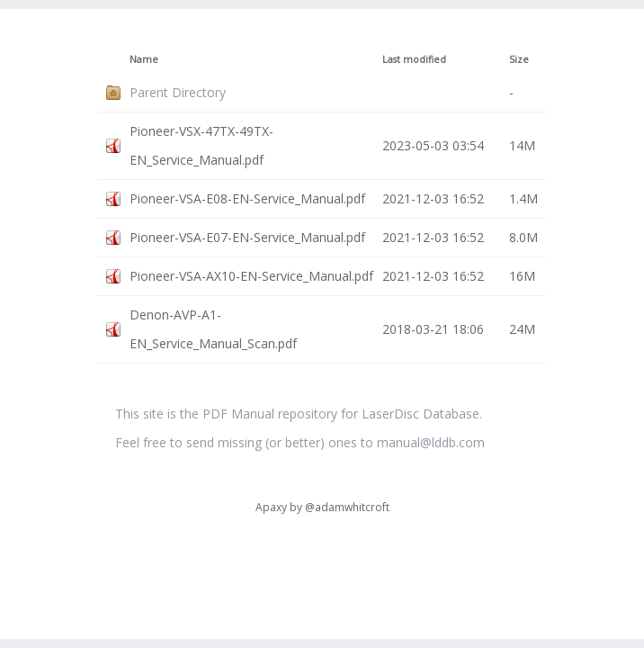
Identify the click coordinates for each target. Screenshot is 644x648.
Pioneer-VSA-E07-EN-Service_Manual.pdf (247, 237)
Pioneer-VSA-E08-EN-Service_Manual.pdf (247, 198)
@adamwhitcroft (347, 507)
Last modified (414, 59)
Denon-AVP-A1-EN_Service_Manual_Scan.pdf (213, 329)
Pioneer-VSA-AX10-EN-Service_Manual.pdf (251, 276)
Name (144, 59)
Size (519, 59)
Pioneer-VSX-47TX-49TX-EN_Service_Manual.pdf (201, 145)
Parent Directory (178, 92)
